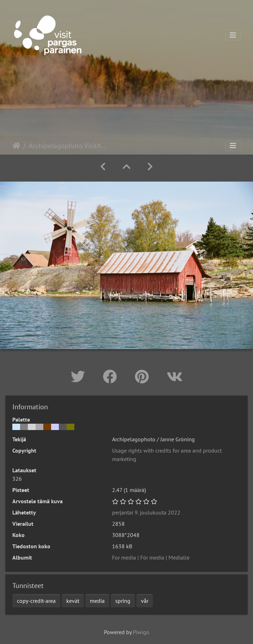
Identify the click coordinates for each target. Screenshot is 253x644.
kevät (73, 601)
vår (145, 601)
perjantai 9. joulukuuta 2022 (146, 512)
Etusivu (16, 146)
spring (123, 601)
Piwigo (141, 632)
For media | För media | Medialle (151, 557)
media (97, 601)
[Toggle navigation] (233, 35)
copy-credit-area (36, 601)
